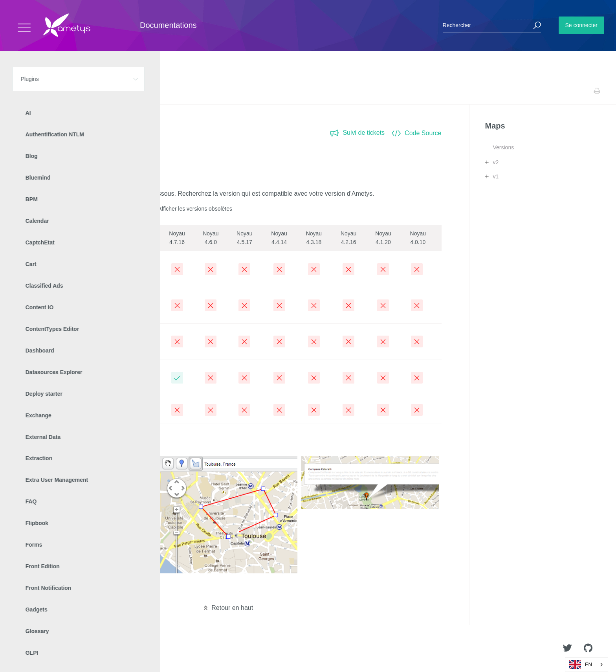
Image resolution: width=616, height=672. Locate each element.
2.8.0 (33, 337)
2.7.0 (33, 373)
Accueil (23, 91)
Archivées (40, 410)
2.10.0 (35, 264)
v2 (496, 162)
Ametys (52, 649)
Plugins (46, 91)
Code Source (416, 133)
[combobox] (587, 665)
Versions (503, 147)
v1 (496, 176)
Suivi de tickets (357, 133)
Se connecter (582, 25)
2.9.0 (33, 300)
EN (581, 665)
